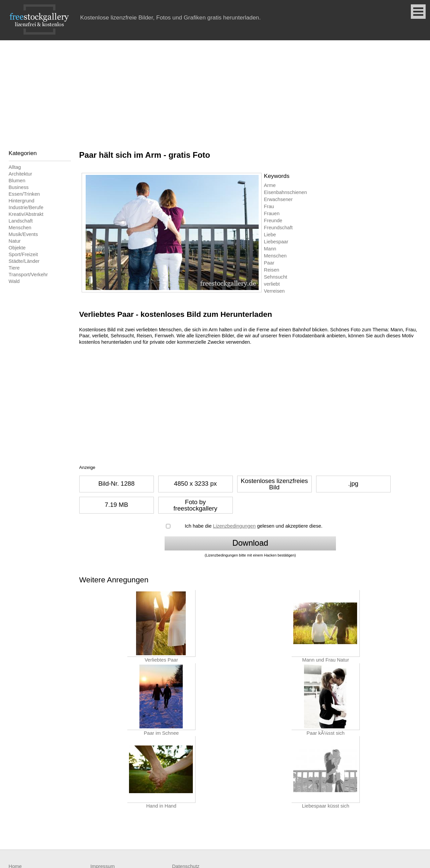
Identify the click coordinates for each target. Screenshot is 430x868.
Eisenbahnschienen (286, 192)
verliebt (272, 284)
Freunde (273, 221)
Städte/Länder (24, 261)
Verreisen (274, 291)
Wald (14, 281)
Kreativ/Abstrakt (26, 214)
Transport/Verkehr (28, 275)
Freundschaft (278, 228)
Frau (269, 206)
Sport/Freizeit (23, 254)
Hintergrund (22, 201)
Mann (270, 249)
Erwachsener (278, 199)
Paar (269, 263)
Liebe (270, 235)
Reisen (272, 270)
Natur (15, 241)
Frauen (272, 213)
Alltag (15, 167)
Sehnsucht (276, 277)
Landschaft (21, 221)
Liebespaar (276, 242)
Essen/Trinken (24, 194)
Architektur (20, 174)
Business (19, 187)
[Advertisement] (215, 91)
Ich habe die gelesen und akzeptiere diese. (254, 526)
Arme (270, 185)
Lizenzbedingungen (234, 526)
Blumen (17, 181)
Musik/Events (23, 234)
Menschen (20, 228)
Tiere (14, 268)
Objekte (17, 248)
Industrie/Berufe (26, 207)
